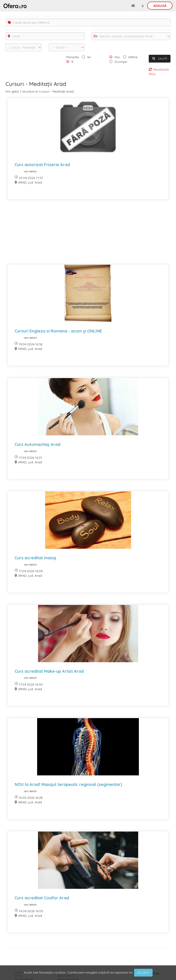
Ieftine (133, 57)
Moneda (72, 57)
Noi (117, 57)
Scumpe (121, 62)
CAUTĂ (160, 59)
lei (89, 57)
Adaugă (160, 6)
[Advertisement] (88, 235)
